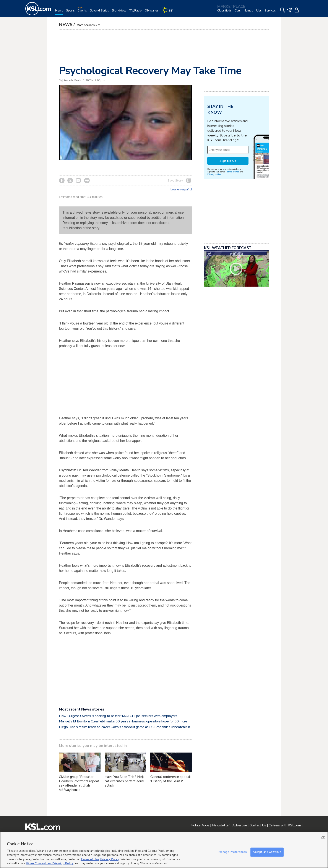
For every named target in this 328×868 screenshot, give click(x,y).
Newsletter (221, 825)
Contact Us (258, 825)
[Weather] (169, 12)
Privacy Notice (214, 174)
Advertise (240, 825)
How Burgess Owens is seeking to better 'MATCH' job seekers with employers (118, 716)
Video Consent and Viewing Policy (50, 863)
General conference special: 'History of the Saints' (171, 779)
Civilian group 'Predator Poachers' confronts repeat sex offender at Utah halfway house (79, 783)
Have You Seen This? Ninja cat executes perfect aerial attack (125, 781)
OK (323, 838)
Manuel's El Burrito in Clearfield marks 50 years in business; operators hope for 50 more (123, 721)
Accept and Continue (267, 852)
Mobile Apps (200, 825)
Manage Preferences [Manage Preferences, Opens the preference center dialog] (233, 852)
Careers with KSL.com (285, 825)
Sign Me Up (228, 161)
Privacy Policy (110, 859)
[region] (164, 850)
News (66, 25)
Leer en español (181, 190)
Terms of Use (233, 172)
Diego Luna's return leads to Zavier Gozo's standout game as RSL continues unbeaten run (124, 727)
